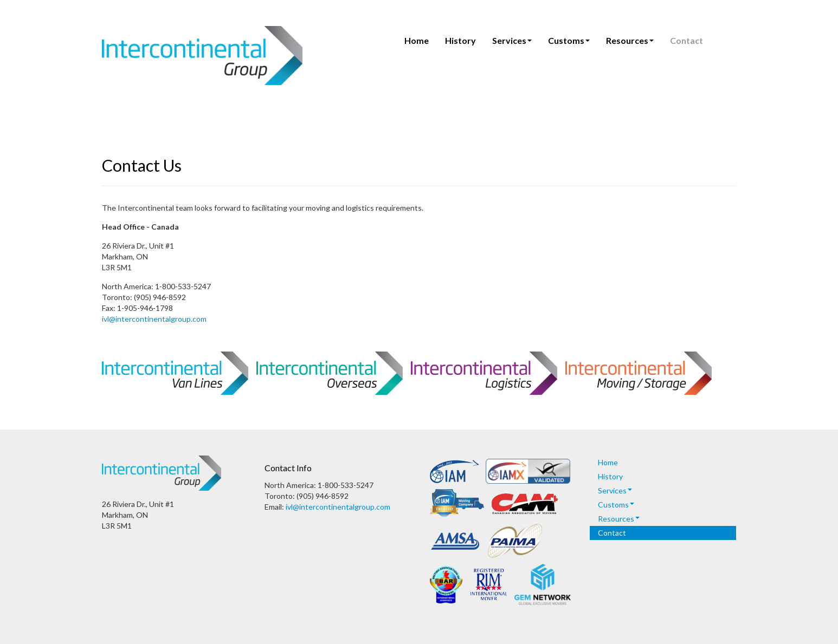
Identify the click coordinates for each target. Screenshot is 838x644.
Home (417, 40)
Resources (630, 40)
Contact (686, 40)
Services (512, 40)
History (460, 40)
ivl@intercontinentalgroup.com (154, 319)
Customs (569, 40)
